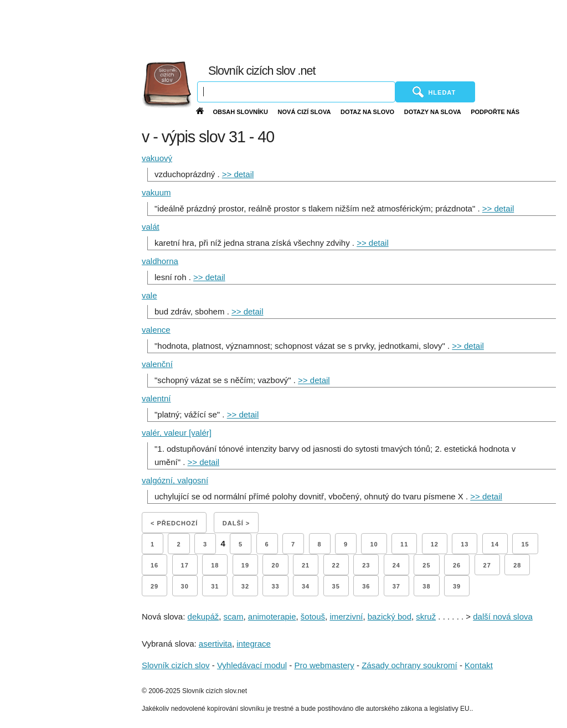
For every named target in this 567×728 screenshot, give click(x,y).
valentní (156, 398)
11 (404, 544)
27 (487, 565)
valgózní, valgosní (175, 480)
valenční (157, 364)
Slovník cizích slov (176, 665)
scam (234, 616)
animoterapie (272, 616)
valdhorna (160, 261)
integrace (254, 644)
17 (185, 565)
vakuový (157, 158)
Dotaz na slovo (367, 112)
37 (396, 586)
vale (150, 295)
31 (215, 586)
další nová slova (503, 616)
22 (336, 565)
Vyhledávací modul (252, 665)
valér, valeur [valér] (177, 433)
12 (435, 544)
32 (245, 586)
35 (336, 586)
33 (275, 586)
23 (366, 565)
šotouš (313, 616)
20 (275, 565)
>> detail (238, 174)
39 (457, 586)
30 (185, 586)
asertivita (215, 644)
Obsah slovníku (240, 112)
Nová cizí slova (305, 112)
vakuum (156, 192)
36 (366, 586)
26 (457, 565)
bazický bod (390, 616)
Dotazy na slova (433, 112)
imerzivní (346, 616)
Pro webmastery (324, 665)
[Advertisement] (319, 28)
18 (215, 565)
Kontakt (479, 665)
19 (245, 565)
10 (374, 544)
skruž (426, 616)
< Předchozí (174, 523)
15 (525, 544)
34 (306, 586)
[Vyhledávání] (296, 92)
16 (154, 565)
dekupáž (203, 616)
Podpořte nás (495, 112)
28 (517, 565)
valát (151, 227)
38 (426, 586)
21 (306, 565)
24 (396, 565)
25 (426, 565)
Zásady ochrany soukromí (409, 665)
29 (154, 586)
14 (495, 544)
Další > (236, 523)
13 (465, 544)
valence (156, 330)
